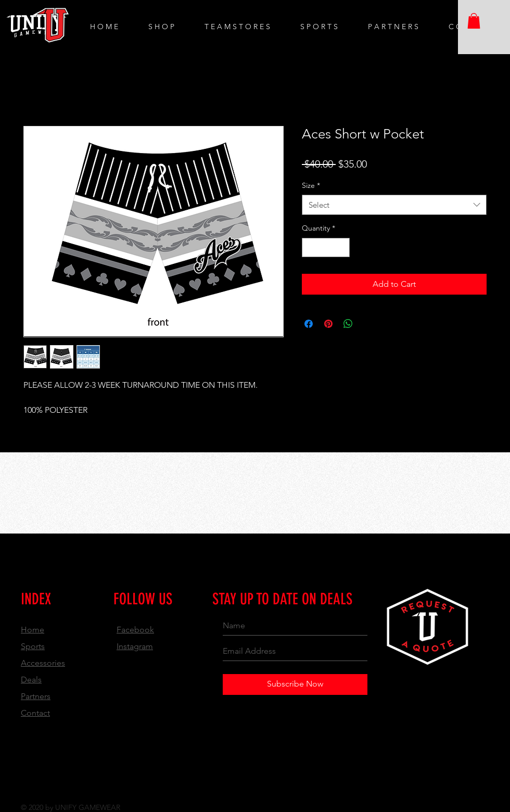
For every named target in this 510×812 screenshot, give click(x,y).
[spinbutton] (326, 248)
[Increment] (342, 248)
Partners (36, 696)
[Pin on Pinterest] (328, 324)
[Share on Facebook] (309, 324)
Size (311, 185)
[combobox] (394, 205)
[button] (474, 21)
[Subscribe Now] (295, 684)
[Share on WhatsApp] (348, 324)
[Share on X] (368, 324)
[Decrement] (310, 248)
